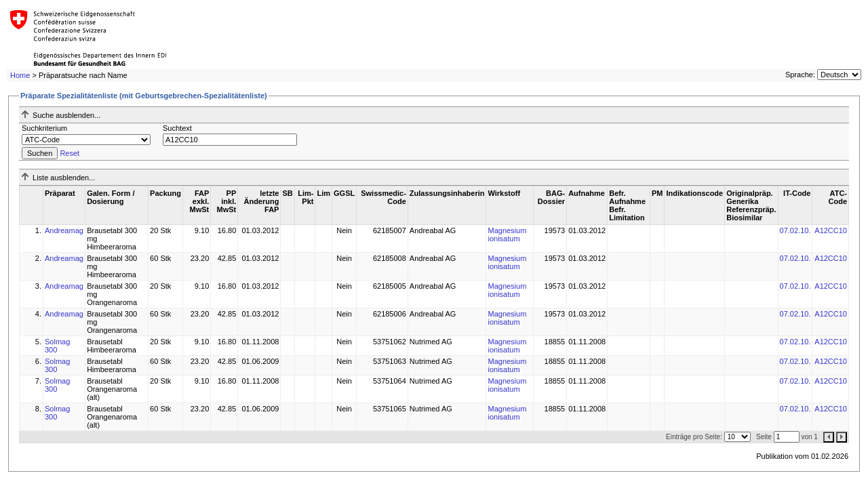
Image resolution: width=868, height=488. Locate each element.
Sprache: (800, 75)
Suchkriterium (44, 128)
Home (20, 75)
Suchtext (177, 128)
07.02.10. (795, 230)
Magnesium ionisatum (507, 235)
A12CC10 (831, 230)
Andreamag (64, 230)
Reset (70, 153)
